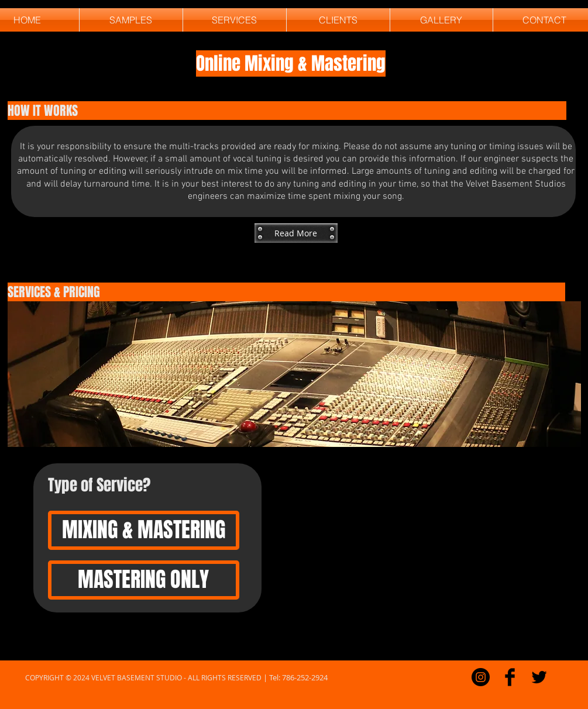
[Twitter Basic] (539, 677)
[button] (296, 233)
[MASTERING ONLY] (144, 580)
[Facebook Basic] (510, 677)
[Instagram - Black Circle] (481, 677)
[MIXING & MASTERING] (144, 530)
